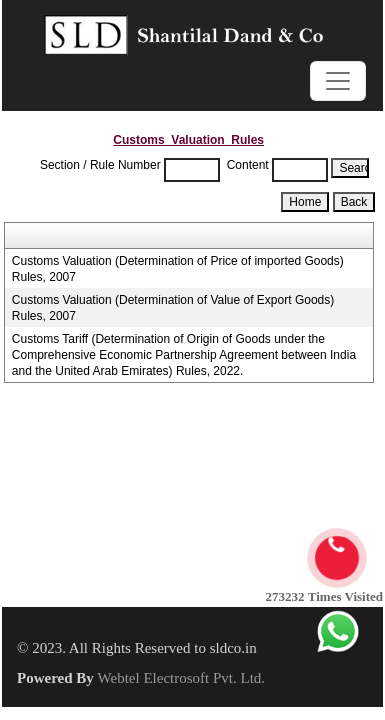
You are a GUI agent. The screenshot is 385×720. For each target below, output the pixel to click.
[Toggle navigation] (338, 81)
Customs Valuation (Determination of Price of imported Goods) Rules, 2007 (178, 269)
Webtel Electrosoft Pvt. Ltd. (182, 678)
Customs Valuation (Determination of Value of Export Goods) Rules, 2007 (173, 308)
